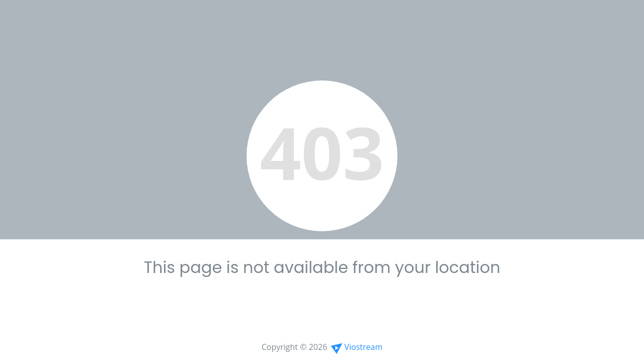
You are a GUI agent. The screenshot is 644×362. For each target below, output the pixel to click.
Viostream (356, 347)
